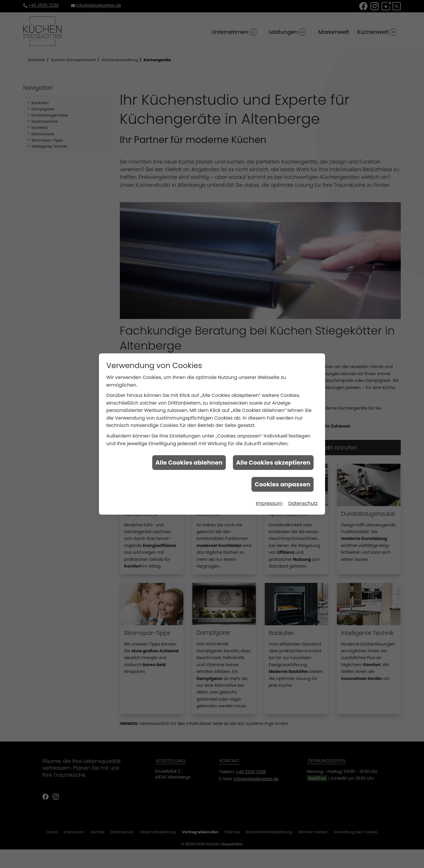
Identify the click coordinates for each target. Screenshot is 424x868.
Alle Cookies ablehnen (189, 460)
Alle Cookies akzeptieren (273, 460)
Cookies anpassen (283, 481)
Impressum (269, 500)
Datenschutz (303, 500)
